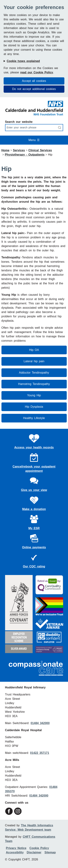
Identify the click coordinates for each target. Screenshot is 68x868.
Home (5, 150)
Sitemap (50, 852)
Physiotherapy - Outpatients (25, 155)
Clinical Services (40, 150)
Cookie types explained (23, 61)
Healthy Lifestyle (34, 418)
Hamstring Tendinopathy (34, 384)
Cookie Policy (39, 848)
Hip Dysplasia (34, 407)
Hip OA (34, 350)
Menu (34, 140)
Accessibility (15, 852)
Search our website (19, 122)
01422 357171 (40, 753)
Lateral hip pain (34, 361)
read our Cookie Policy (37, 72)
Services (19, 150)
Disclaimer (34, 852)
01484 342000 (40, 723)
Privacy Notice (16, 848)
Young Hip (34, 395)
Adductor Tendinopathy (34, 373)
